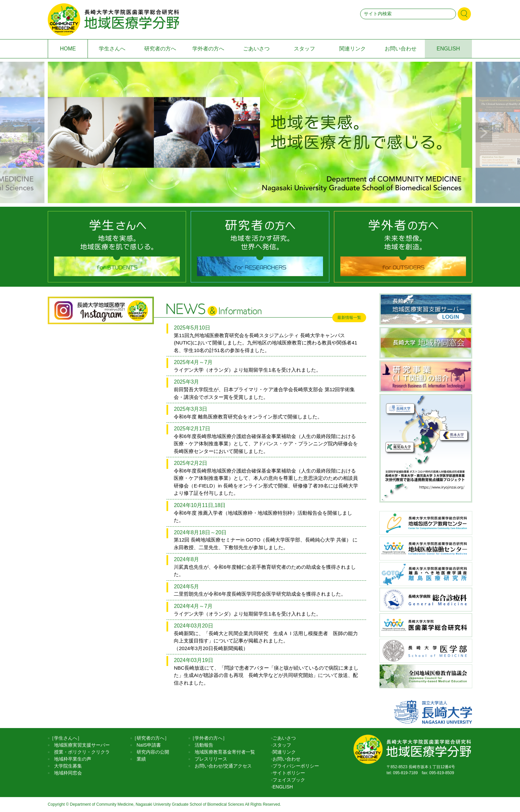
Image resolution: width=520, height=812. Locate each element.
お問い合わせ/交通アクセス (221, 766)
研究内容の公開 (151, 752)
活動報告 (202, 745)
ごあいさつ (256, 49)
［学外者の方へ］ (209, 738)
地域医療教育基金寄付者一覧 (223, 752)
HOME (68, 49)
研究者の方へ (160, 49)
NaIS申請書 (146, 745)
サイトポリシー (289, 773)
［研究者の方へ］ (151, 738)
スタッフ (304, 49)
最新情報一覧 (349, 318)
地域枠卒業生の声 (70, 759)
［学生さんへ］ (66, 738)
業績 (139, 759)
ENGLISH (448, 49)
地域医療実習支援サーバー (80, 745)
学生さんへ (112, 49)
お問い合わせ (401, 49)
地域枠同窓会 (66, 773)
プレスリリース (209, 759)
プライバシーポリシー (296, 766)
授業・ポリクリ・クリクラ (80, 752)
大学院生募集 (66, 766)
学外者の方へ (208, 49)
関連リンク (353, 49)
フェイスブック (289, 780)
